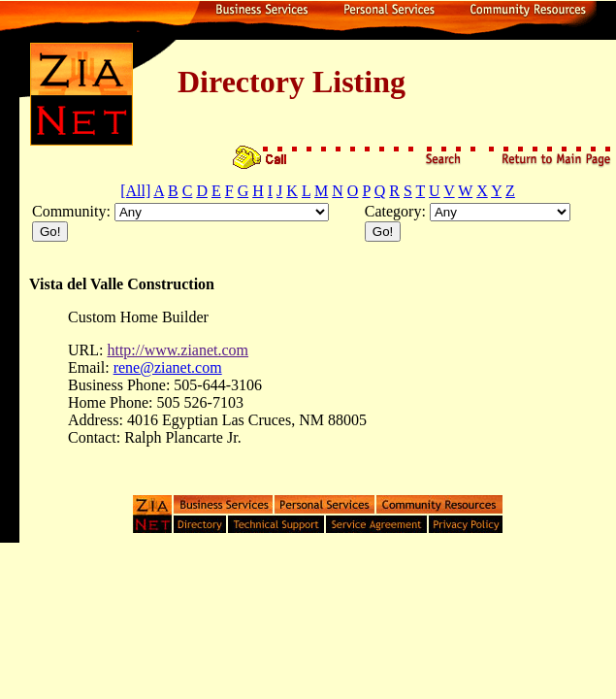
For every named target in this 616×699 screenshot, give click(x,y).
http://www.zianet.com (178, 350)
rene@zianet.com (168, 367)
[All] (135, 191)
